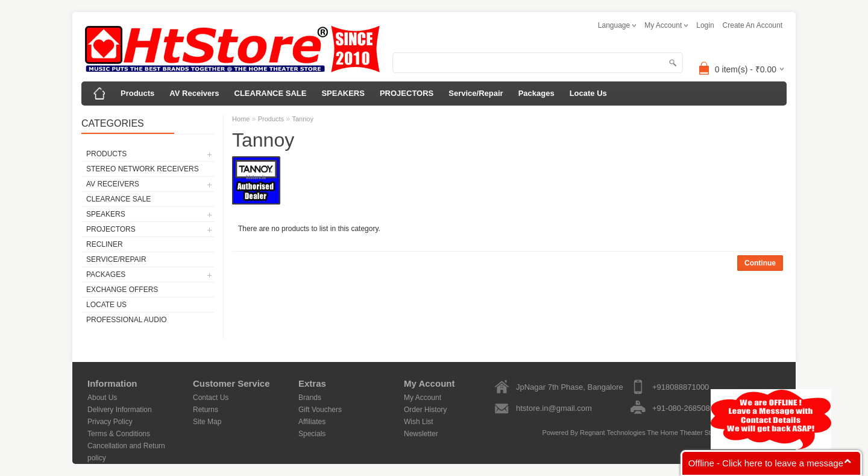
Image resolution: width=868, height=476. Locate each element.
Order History (425, 410)
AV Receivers (194, 93)
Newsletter (421, 434)
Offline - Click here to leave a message (766, 463)
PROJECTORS (407, 93)
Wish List (419, 422)
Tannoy (302, 119)
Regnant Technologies (613, 433)
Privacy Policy (110, 422)
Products (137, 93)
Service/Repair (476, 93)
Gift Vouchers (320, 410)
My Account (423, 398)
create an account (753, 25)
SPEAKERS (343, 93)
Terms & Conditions (119, 434)
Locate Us (588, 93)
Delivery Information (120, 410)
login (705, 25)
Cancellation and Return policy (126, 447)
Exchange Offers (122, 290)
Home (241, 119)
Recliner (105, 244)
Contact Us (211, 398)
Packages (536, 93)
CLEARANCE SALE (271, 93)
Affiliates (312, 422)
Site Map (207, 422)
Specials (312, 434)
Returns (206, 410)
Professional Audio (127, 320)
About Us (102, 398)
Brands (310, 398)
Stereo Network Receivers (143, 169)
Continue (760, 263)
